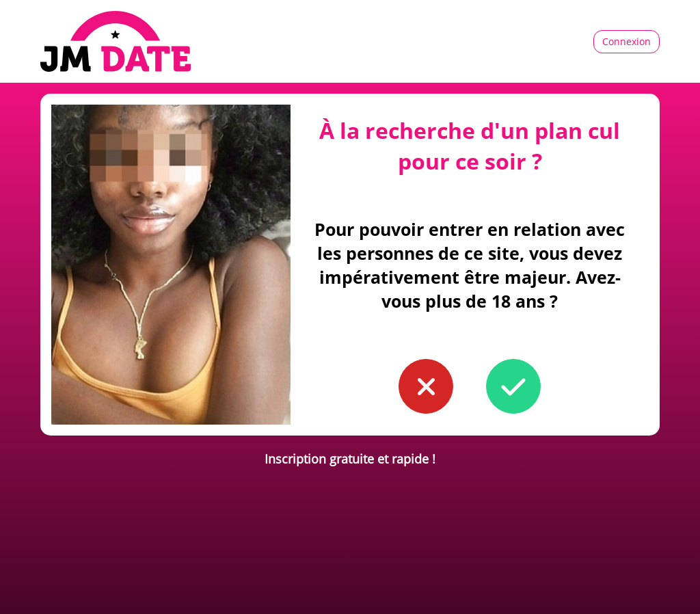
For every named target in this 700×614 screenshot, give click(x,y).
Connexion (627, 41)
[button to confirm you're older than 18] (513, 386)
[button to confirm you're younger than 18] (426, 386)
